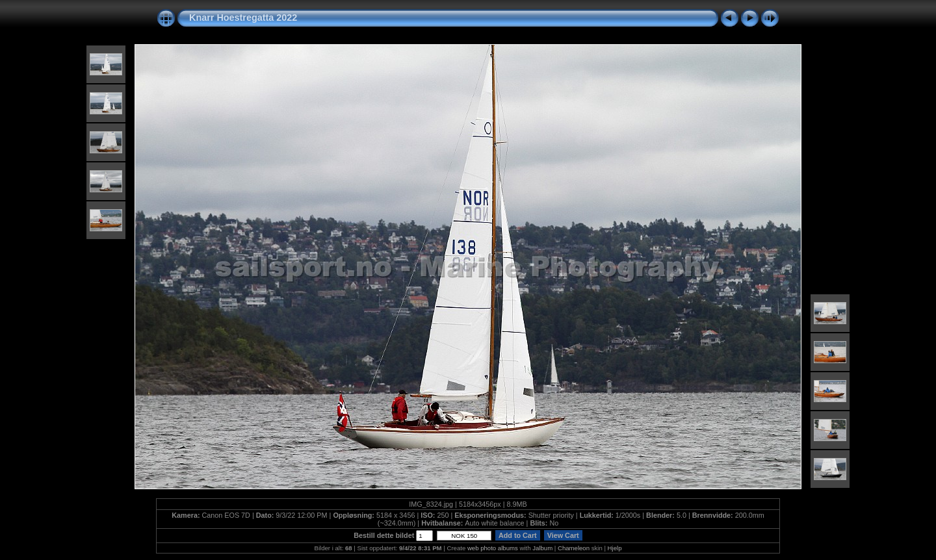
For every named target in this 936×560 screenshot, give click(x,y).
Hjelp (615, 548)
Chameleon (574, 548)
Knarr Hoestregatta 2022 (243, 18)
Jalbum (542, 548)
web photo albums (493, 548)
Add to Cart (517, 535)
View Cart (563, 535)
